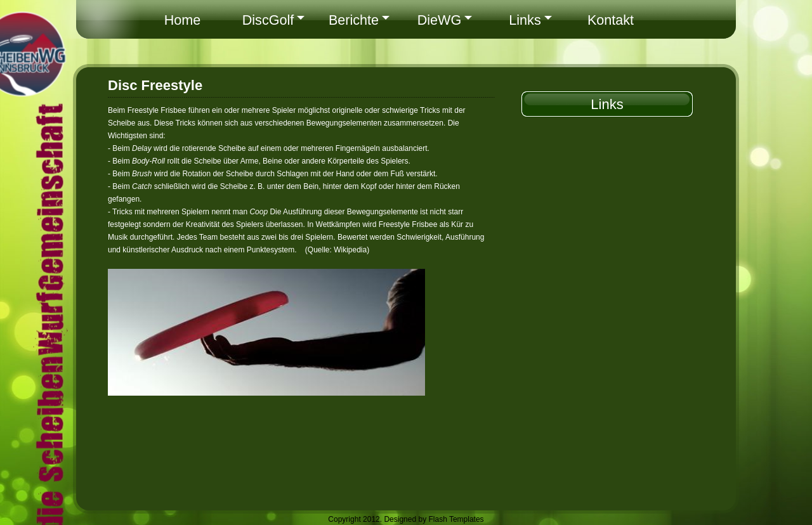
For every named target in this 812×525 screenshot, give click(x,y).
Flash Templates (456, 519)
